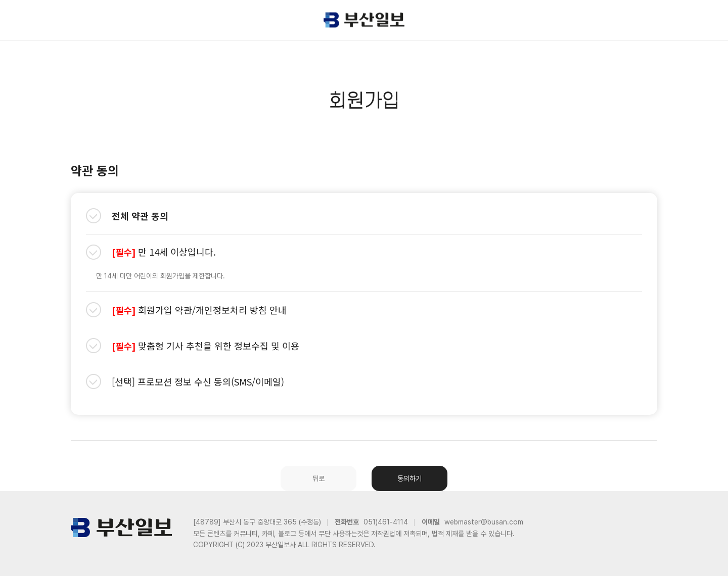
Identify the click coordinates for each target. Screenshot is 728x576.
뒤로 (318, 478)
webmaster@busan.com (484, 522)
